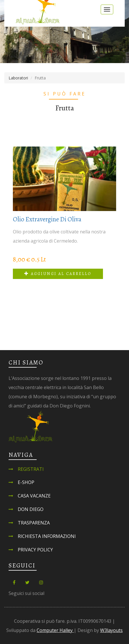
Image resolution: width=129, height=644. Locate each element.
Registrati (31, 469)
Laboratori (18, 78)
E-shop (26, 482)
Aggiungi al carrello (58, 274)
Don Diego (31, 509)
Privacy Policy (35, 550)
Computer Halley (55, 630)
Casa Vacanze (34, 496)
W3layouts (111, 630)
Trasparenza (34, 523)
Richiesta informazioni (47, 536)
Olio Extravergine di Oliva (47, 219)
